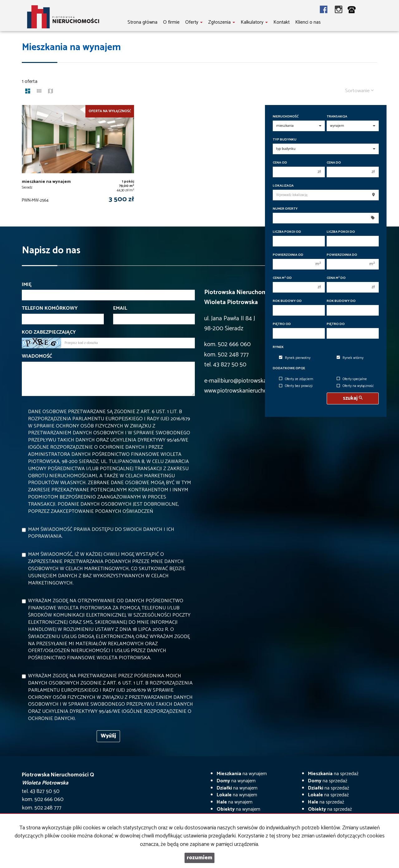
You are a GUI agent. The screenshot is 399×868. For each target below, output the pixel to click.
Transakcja (337, 117)
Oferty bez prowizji (296, 386)
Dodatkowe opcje (289, 368)
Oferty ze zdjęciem (296, 379)
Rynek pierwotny (295, 358)
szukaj (353, 398)
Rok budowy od (287, 301)
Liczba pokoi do (341, 232)
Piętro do (336, 324)
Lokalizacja (283, 186)
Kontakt (281, 22)
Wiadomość (37, 357)
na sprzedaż (333, 774)
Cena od (280, 163)
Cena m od (282, 278)
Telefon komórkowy (50, 309)
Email (120, 309)
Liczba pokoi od (287, 232)
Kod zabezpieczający (49, 333)
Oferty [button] (194, 22)
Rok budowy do (341, 301)
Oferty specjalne (352, 379)
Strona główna (142, 22)
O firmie (171, 22)
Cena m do (336, 278)
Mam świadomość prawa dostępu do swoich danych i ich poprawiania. (101, 533)
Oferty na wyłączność (355, 386)
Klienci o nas (308, 22)
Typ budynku (285, 140)
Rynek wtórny (350, 358)
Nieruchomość (286, 117)
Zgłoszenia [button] (222, 22)
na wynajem (242, 774)
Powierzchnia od (288, 255)
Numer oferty (285, 209)
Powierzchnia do (342, 255)
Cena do (334, 163)
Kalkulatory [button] (254, 22)
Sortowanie (359, 91)
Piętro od (282, 324)
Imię (27, 285)
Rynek (278, 347)
